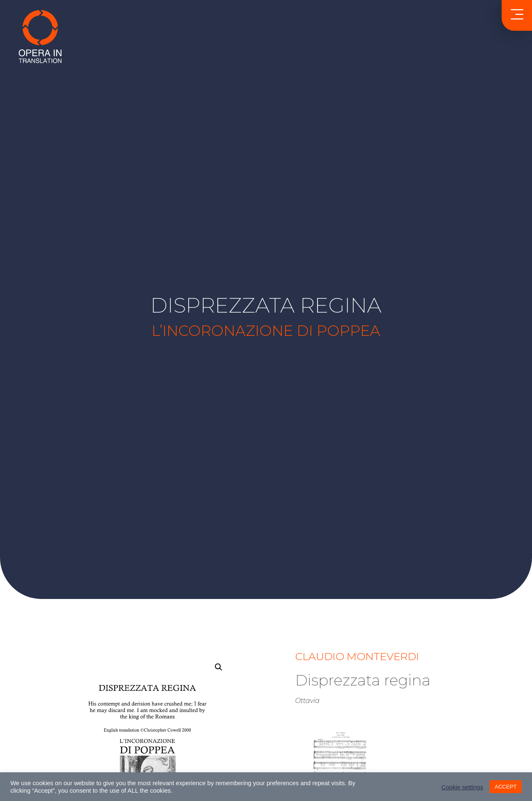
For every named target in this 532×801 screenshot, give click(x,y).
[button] (219, 667)
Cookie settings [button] (462, 787)
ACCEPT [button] (506, 787)
